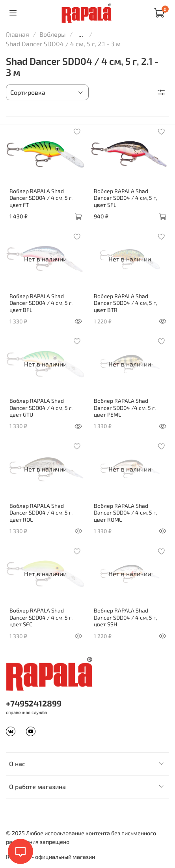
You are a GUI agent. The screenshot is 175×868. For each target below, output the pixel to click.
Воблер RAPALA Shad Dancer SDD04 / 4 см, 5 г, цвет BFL (41, 303)
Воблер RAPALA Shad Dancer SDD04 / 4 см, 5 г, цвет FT (41, 198)
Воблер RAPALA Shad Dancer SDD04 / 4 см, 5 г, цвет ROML (125, 513)
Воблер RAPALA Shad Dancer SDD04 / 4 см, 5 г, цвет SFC (41, 617)
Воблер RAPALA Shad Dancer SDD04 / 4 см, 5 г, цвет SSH (125, 617)
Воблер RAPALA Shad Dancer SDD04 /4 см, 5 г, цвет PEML (125, 408)
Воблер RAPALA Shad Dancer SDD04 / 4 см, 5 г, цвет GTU (41, 408)
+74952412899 (34, 703)
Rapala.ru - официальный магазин (50, 857)
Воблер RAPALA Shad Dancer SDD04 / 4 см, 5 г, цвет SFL (125, 198)
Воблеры (53, 34)
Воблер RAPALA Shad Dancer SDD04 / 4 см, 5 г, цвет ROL (41, 513)
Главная (18, 34)
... (81, 34)
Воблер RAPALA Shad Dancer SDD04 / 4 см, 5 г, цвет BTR (125, 303)
